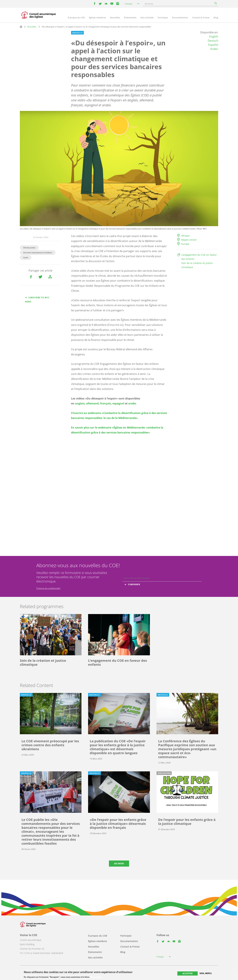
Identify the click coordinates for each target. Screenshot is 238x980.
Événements (130, 17)
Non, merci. (206, 973)
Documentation (180, 17)
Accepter (188, 973)
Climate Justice (29, 248)
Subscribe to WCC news (37, 300)
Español (213, 45)
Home (21, 27)
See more (119, 864)
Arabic (214, 49)
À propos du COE (76, 17)
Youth (26, 258)
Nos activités (147, 17)
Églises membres (97, 17)
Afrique (185, 236)
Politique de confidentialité (48, 588)
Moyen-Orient (189, 240)
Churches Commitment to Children (38, 253)
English (214, 36)
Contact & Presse (201, 17)
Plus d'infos (96, 977)
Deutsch (213, 41)
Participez (163, 17)
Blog (216, 17)
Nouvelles (115, 17)
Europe (185, 244)
